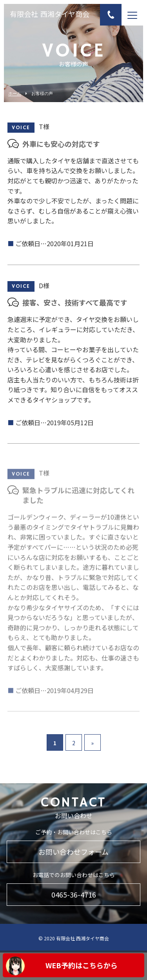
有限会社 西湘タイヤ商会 (50, 15)
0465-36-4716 (74, 894)
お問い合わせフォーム (73, 852)
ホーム (15, 94)
